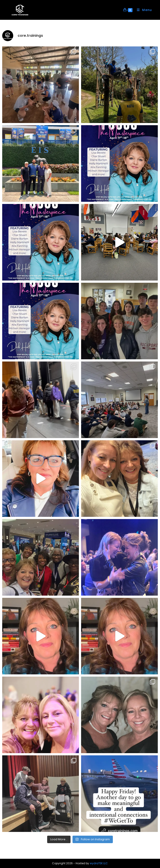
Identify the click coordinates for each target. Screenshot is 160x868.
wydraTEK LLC (99, 863)
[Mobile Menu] (143, 10)
